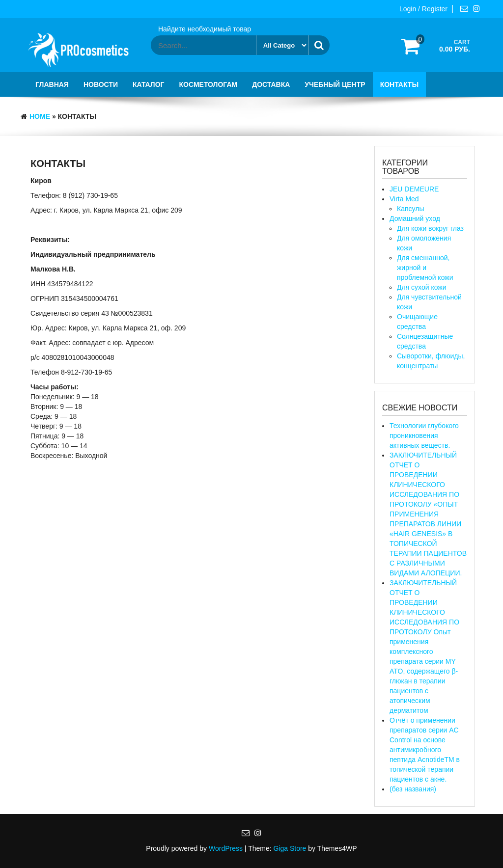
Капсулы (410, 209)
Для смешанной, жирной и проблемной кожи (425, 268)
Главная (52, 84)
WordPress (226, 848)
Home (40, 116)
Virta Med (404, 199)
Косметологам (209, 84)
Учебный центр (335, 84)
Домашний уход (415, 218)
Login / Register (423, 9)
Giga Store (290, 848)
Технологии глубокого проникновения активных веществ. (424, 435)
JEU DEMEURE (414, 189)
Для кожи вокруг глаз (430, 228)
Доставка (271, 84)
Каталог (149, 84)
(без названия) (413, 789)
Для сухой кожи (422, 287)
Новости (101, 84)
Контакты (399, 84)
